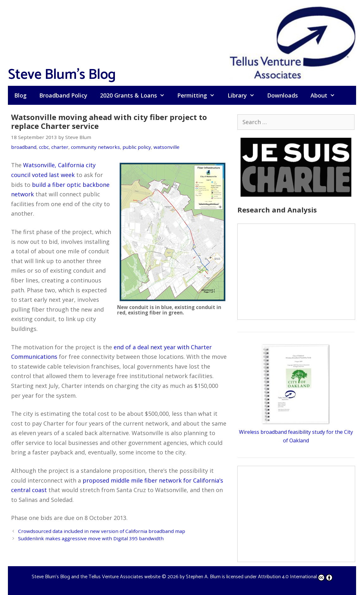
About (326, 95)
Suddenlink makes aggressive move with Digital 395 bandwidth (91, 538)
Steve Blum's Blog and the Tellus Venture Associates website (96, 577)
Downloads (282, 95)
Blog (20, 95)
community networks (95, 147)
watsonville (166, 147)
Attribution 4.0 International (295, 577)
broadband (24, 147)
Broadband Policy (63, 95)
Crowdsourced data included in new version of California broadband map (102, 531)
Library (244, 95)
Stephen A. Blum (203, 577)
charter (60, 147)
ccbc (44, 147)
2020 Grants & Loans (135, 95)
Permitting (199, 95)
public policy (137, 147)
